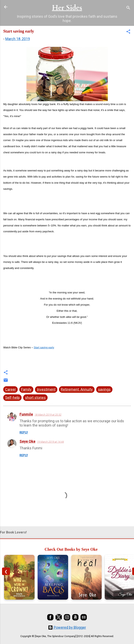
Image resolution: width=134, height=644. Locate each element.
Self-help (12, 398)
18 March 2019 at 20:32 (48, 415)
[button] (128, 32)
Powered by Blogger (67, 627)
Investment (46, 389)
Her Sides (67, 8)
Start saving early (44, 347)
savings (104, 389)
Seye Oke (27, 441)
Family (26, 389)
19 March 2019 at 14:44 (50, 442)
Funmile (26, 414)
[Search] (128, 8)
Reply (24, 432)
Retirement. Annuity (77, 389)
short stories (35, 398)
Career (10, 389)
